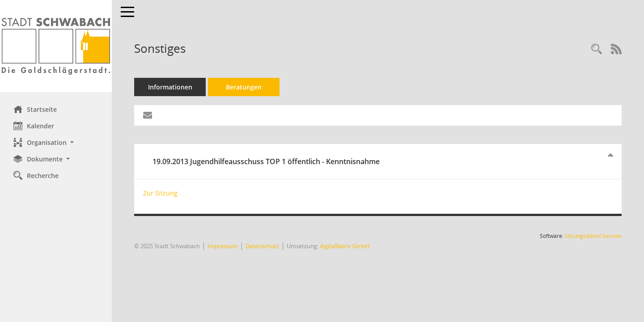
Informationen (170, 87)
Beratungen (244, 87)
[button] (56, 142)
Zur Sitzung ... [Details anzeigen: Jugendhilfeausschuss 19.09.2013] (164, 193)
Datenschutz (262, 246)
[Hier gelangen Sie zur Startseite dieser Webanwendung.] (56, 46)
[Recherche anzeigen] (597, 49)
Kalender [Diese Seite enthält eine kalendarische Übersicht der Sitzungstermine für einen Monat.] (34, 126)
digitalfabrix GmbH (345, 246)
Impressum (223, 246)
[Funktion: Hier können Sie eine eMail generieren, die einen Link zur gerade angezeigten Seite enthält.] (148, 115)
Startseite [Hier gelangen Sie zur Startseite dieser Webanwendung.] (35, 109)
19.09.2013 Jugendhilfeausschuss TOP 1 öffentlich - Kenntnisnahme (266, 161)
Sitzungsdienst (593, 236)
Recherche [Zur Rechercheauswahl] (36, 175)
